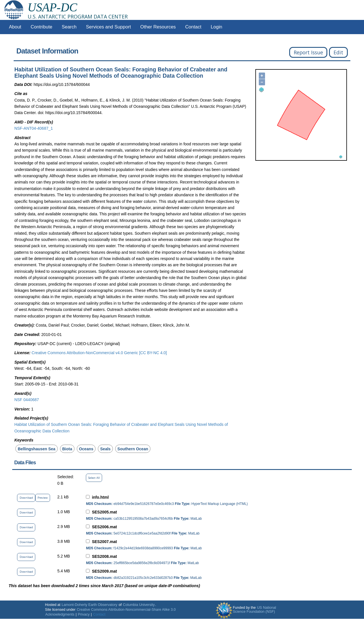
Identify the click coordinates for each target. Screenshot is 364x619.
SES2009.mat (104, 571)
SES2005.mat (104, 512)
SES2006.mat (104, 527)
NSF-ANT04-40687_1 (33, 128)
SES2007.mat (104, 542)
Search (69, 27)
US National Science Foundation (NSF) (255, 610)
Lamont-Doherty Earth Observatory (90, 605)
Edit (338, 52)
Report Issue (308, 52)
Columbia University (139, 605)
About (15, 27)
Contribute (42, 27)
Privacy (84, 614)
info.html (100, 497)
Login (216, 27)
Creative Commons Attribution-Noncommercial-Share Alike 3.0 (126, 610)
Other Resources (158, 27)
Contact (193, 27)
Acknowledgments (60, 614)
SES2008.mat (104, 556)
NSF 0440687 (26, 400)
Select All (94, 478)
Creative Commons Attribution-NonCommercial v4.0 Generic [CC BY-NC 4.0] (99, 353)
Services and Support (108, 27)
